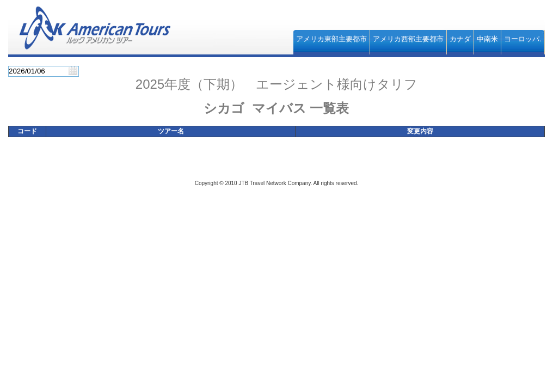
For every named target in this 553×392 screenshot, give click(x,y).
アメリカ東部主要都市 (331, 39)
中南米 (487, 39)
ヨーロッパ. (523, 39)
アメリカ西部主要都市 (408, 39)
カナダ (460, 39)
